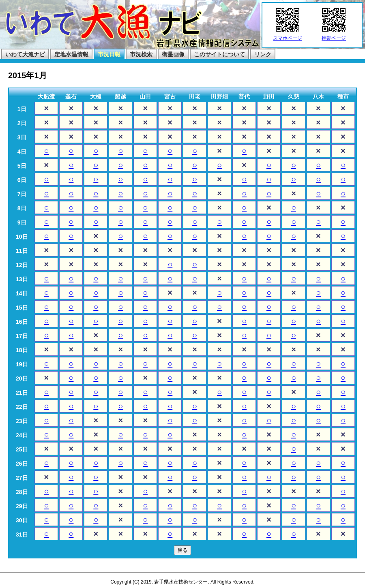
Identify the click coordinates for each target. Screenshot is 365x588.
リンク (263, 54)
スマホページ (288, 36)
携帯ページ (334, 36)
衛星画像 (173, 54)
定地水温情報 (71, 54)
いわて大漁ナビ (25, 54)
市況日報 (109, 54)
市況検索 (141, 54)
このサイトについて (219, 54)
